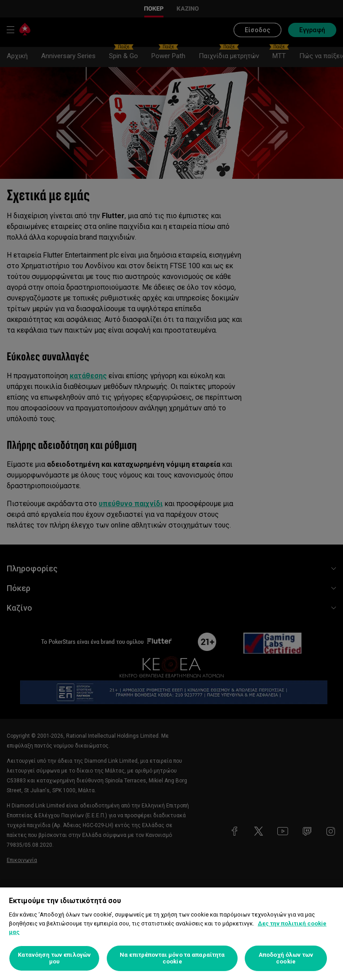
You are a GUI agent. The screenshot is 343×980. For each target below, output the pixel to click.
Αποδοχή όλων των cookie (286, 958)
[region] (171, 934)
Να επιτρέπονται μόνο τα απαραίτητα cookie (172, 958)
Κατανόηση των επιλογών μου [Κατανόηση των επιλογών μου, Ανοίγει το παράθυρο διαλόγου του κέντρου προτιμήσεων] (54, 958)
